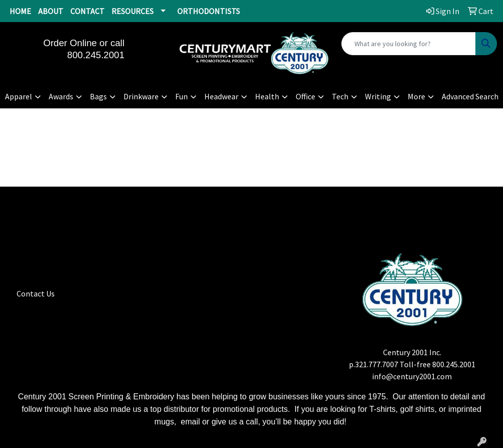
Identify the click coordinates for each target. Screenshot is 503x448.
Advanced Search (470, 96)
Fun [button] (181, 96)
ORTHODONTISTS (209, 11)
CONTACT (87, 11)
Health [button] (267, 96)
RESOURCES (133, 11)
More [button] (416, 96)
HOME (20, 11)
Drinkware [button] (141, 96)
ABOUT (51, 11)
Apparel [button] (19, 96)
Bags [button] (98, 96)
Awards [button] (61, 96)
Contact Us (36, 293)
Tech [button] (340, 96)
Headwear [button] (221, 96)
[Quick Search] (409, 44)
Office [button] (305, 96)
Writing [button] (378, 96)
